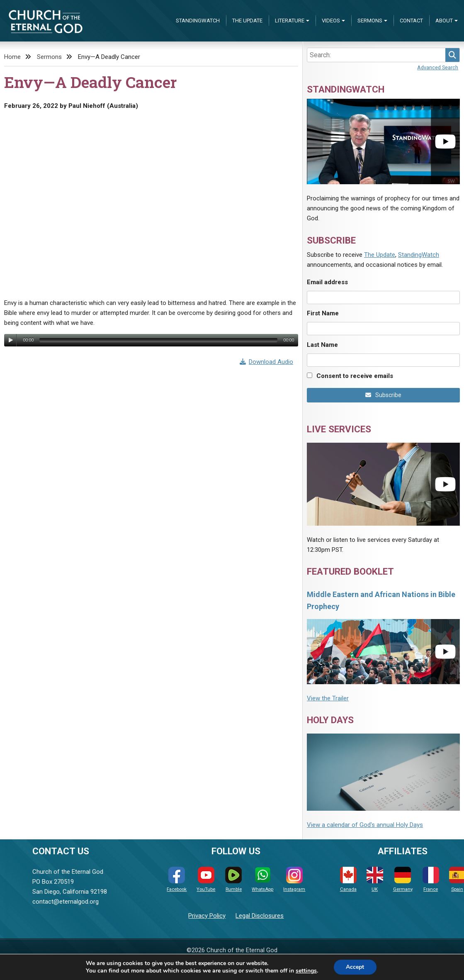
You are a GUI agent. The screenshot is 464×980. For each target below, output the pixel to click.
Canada (348, 879)
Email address (327, 282)
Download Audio (267, 362)
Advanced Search (438, 67)
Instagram (294, 879)
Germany (403, 879)
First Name (323, 313)
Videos (331, 21)
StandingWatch (198, 21)
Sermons (370, 21)
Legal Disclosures (260, 916)
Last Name (322, 345)
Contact (411, 21)
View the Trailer (328, 698)
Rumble (233, 879)
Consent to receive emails (355, 376)
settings (306, 971)
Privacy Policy (207, 916)
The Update (247, 21)
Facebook (177, 879)
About (444, 21)
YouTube (206, 879)
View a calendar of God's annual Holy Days (365, 825)
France (431, 879)
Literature (290, 21)
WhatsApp (262, 879)
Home (12, 57)
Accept (355, 967)
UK (375, 879)
